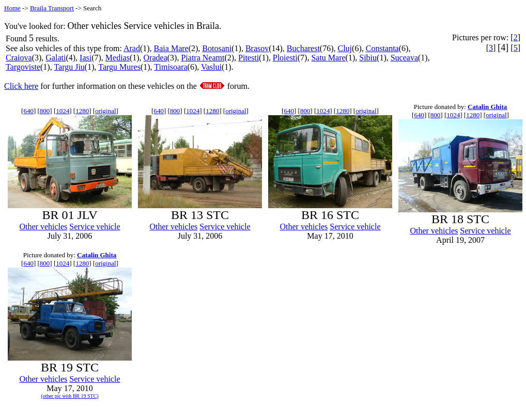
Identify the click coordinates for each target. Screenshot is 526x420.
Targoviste (23, 67)
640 (28, 111)
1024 (63, 111)
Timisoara (171, 67)
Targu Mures (119, 67)
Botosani (217, 48)
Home (12, 8)
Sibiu (368, 58)
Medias (118, 58)
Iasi (86, 58)
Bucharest (303, 48)
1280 (82, 111)
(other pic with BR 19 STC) (69, 396)
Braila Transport (52, 8)
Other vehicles (43, 227)
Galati (56, 58)
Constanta (382, 48)
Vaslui (211, 67)
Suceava (404, 58)
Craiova (19, 58)
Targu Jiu (69, 67)
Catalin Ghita (487, 107)
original (105, 111)
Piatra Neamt (203, 58)
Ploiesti (285, 58)
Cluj (345, 48)
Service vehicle (95, 227)
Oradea (156, 58)
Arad (132, 48)
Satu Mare (328, 58)
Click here (21, 86)
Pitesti (249, 58)
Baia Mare (171, 48)
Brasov (257, 48)
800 (45, 111)
